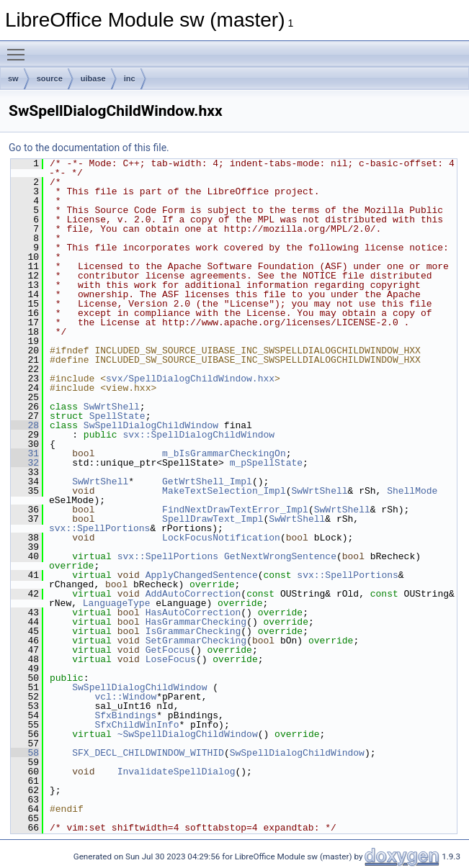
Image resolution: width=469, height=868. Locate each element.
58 (25, 753)
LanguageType (117, 603)
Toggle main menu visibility (19, 48)
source (50, 78)
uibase (93, 78)
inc (130, 78)
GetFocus (168, 650)
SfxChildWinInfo (137, 725)
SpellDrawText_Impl (213, 519)
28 (25, 425)
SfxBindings (125, 715)
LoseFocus (171, 659)
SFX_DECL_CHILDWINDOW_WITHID (148, 753)
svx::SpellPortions (99, 528)
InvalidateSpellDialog (177, 772)
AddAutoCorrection (193, 594)
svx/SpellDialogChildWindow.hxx (190, 379)
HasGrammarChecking (196, 622)
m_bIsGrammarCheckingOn (224, 453)
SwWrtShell (112, 407)
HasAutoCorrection (193, 612)
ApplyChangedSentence (202, 575)
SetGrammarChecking (196, 641)
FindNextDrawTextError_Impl (235, 510)
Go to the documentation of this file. (89, 148)
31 (25, 453)
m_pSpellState (266, 463)
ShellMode (412, 491)
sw (13, 78)
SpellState (117, 416)
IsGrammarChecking (193, 631)
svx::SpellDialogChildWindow (198, 435)
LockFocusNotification (221, 538)
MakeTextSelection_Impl (224, 491)
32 (25, 463)
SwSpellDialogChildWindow (151, 425)
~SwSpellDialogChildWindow (188, 734)
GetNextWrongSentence (280, 556)
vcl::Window (125, 697)
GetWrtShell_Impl (207, 482)
